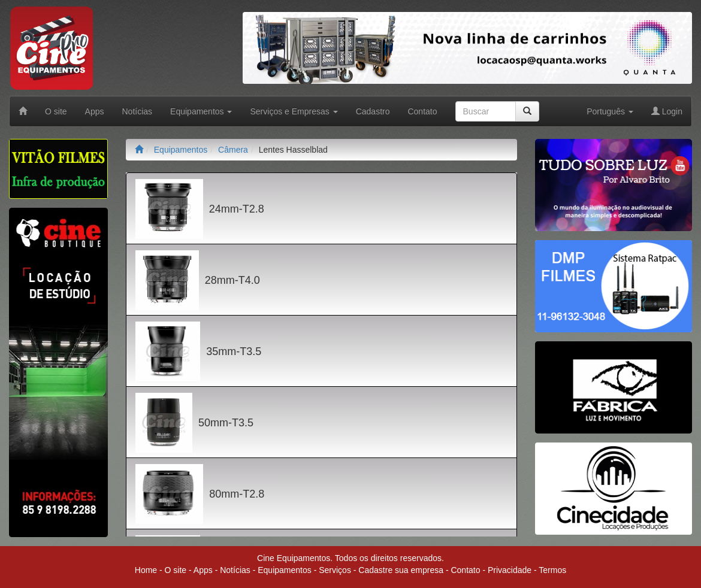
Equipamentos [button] (201, 111)
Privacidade (510, 570)
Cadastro (373, 111)
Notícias (138, 111)
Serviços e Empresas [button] (294, 111)
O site (56, 111)
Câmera (233, 150)
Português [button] (610, 111)
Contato (422, 111)
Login (667, 111)
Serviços (335, 570)
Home (146, 570)
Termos (552, 570)
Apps (95, 111)
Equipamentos (181, 150)
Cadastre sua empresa (401, 570)
